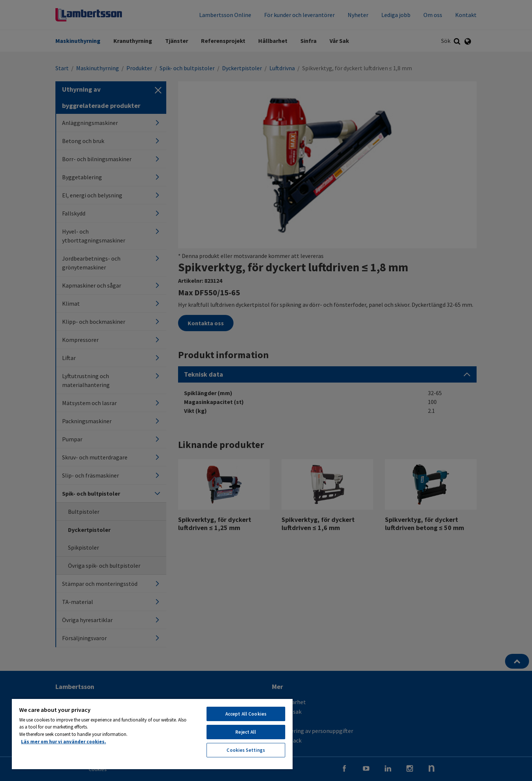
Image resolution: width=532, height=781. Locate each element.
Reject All (246, 732)
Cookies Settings (246, 750)
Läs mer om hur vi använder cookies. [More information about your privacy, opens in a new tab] (64, 742)
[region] (152, 734)
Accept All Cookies (246, 714)
